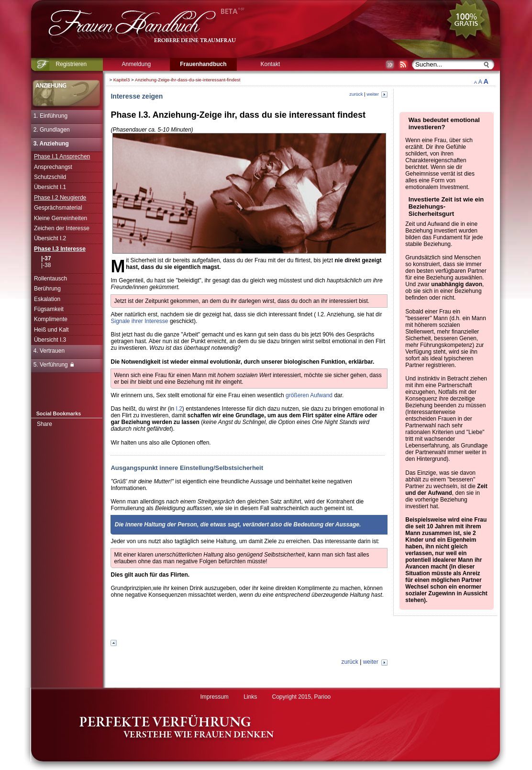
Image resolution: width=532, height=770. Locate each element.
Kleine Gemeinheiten (61, 218)
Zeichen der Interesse (62, 228)
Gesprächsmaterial (58, 208)
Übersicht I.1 (50, 187)
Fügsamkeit (49, 309)
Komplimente (51, 319)
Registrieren (72, 64)
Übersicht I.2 (50, 238)
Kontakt (271, 64)
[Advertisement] (249, 622)
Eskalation (47, 299)
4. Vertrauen (49, 351)
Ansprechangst (53, 167)
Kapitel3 (122, 80)
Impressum (214, 697)
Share (44, 424)
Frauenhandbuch (203, 64)
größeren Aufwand (309, 395)
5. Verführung (54, 365)
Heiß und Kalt (51, 330)
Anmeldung (137, 64)
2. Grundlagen (52, 130)
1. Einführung (50, 116)
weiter (377, 94)
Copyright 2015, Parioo (302, 697)
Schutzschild (50, 177)
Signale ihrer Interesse (139, 321)
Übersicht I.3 (50, 340)
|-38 (46, 265)
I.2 (179, 409)
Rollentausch (50, 279)
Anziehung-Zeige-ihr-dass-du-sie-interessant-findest (188, 80)
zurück (356, 94)
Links (250, 697)
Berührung (47, 289)
